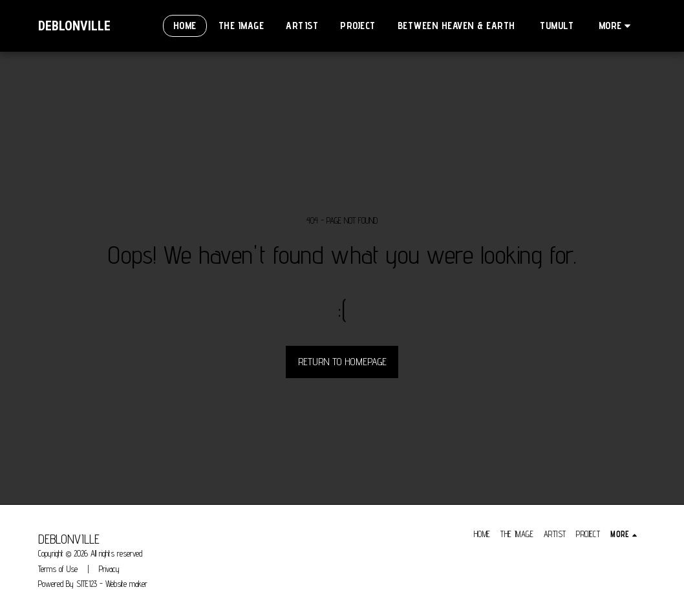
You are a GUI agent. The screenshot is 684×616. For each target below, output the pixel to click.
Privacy (109, 569)
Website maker (126, 584)
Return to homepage (342, 362)
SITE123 (87, 584)
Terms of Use (58, 569)
